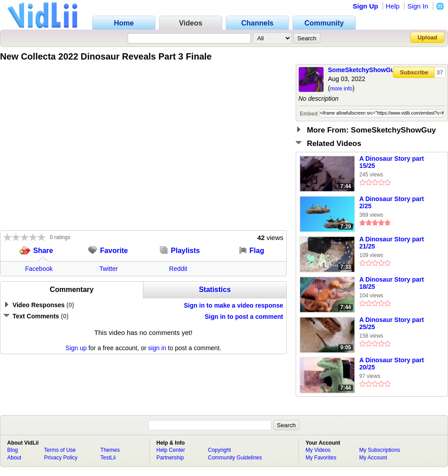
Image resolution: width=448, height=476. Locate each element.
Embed (309, 114)
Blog (13, 450)
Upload (427, 37)
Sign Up (365, 6)
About (14, 458)
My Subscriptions (380, 450)
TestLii (108, 458)
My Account (373, 458)
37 (440, 72)
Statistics (215, 289)
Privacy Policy (61, 458)
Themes (110, 450)
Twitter (109, 269)
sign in (157, 348)
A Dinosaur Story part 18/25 (392, 283)
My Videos (318, 450)
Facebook (39, 269)
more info (341, 89)
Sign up (76, 348)
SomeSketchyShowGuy (363, 70)
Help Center (171, 450)
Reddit (178, 269)
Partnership (170, 458)
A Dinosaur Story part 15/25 (392, 162)
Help (393, 6)
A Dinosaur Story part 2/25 (392, 202)
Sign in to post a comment (244, 317)
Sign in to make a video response (233, 305)
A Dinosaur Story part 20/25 (392, 364)
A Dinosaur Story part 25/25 (392, 323)
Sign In (418, 6)
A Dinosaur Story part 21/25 (392, 243)
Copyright (219, 450)
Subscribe (414, 72)
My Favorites (321, 458)
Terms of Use (60, 450)
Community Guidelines (235, 458)
